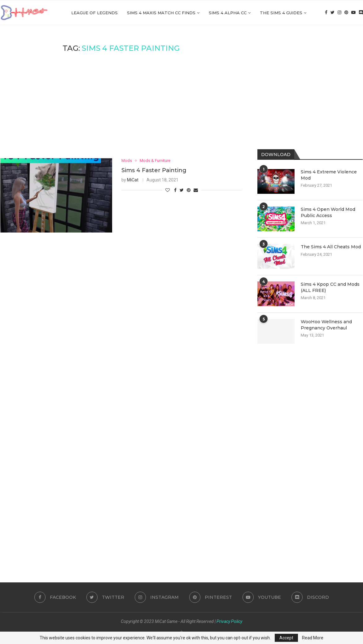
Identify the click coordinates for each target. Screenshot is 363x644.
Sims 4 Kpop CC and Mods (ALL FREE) (330, 287)
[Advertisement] (121, 106)
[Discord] (361, 13)
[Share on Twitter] (182, 190)
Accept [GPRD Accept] (286, 638)
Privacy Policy (229, 621)
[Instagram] (339, 13)
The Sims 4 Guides (281, 13)
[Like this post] (168, 190)
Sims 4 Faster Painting (154, 170)
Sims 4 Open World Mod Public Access (328, 212)
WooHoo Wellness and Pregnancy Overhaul (326, 325)
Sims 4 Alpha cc (228, 13)
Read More (313, 638)
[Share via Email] (196, 190)
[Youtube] (353, 13)
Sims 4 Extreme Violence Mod (329, 175)
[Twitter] (332, 13)
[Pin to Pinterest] (189, 190)
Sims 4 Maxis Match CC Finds (161, 13)
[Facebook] (326, 13)
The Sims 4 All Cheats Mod (331, 247)
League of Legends (94, 13)
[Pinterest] (346, 13)
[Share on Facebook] (175, 190)
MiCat (133, 180)
